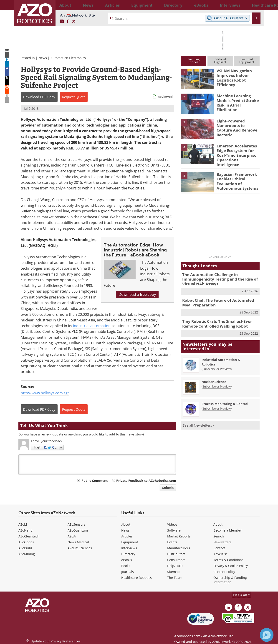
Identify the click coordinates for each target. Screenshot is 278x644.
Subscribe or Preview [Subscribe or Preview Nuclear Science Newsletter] (217, 379)
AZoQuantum (78, 530)
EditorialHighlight (220, 61)
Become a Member (228, 530)
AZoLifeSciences (80, 548)
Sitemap (173, 572)
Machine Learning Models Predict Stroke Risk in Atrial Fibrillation (238, 100)
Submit (168, 488)
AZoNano (25, 530)
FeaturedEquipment (247, 61)
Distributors (176, 554)
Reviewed (165, 97)
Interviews (129, 548)
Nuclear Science (214, 374)
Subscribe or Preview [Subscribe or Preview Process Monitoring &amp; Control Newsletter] (217, 401)
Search (219, 536)
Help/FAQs (175, 566)
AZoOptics (26, 542)
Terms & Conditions (228, 560)
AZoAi (72, 536)
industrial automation (92, 326)
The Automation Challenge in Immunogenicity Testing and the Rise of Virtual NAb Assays (216, 275)
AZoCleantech (29, 536)
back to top (242, 595)
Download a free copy (137, 294)
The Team (175, 578)
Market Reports (179, 536)
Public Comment (95, 481)
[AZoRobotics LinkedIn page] (62, 22)
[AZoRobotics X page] (74, 22)
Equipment (130, 542)
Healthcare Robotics (136, 578)
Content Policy (224, 572)
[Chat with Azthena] (267, 635)
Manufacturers (179, 548)
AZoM (23, 524)
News (43, 58)
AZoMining (27, 554)
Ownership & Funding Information (230, 580)
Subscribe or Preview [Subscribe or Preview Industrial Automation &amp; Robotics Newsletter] (217, 362)
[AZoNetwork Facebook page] (68, 22)
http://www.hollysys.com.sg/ (45, 393)
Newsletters (222, 542)
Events (172, 542)
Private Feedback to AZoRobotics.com (146, 481)
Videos (172, 524)
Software (174, 530)
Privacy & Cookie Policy (231, 566)
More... (255, 5)
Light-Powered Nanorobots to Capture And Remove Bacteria (236, 125)
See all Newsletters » (199, 418)
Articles (127, 536)
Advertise (221, 554)
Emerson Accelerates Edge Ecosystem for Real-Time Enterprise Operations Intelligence (238, 152)
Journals (128, 572)
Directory (128, 554)
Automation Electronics (68, 58)
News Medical (78, 542)
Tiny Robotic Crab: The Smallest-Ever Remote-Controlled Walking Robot (214, 317)
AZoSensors (76, 524)
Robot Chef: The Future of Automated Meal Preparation (219, 297)
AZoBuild (25, 548)
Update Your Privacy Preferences (53, 638)
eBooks (127, 560)
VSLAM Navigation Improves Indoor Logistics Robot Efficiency (232, 77)
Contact (219, 548)
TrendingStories (193, 61)
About (126, 524)
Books (126, 566)
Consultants (176, 560)
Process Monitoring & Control (225, 397)
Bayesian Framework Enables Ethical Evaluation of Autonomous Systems (235, 177)
